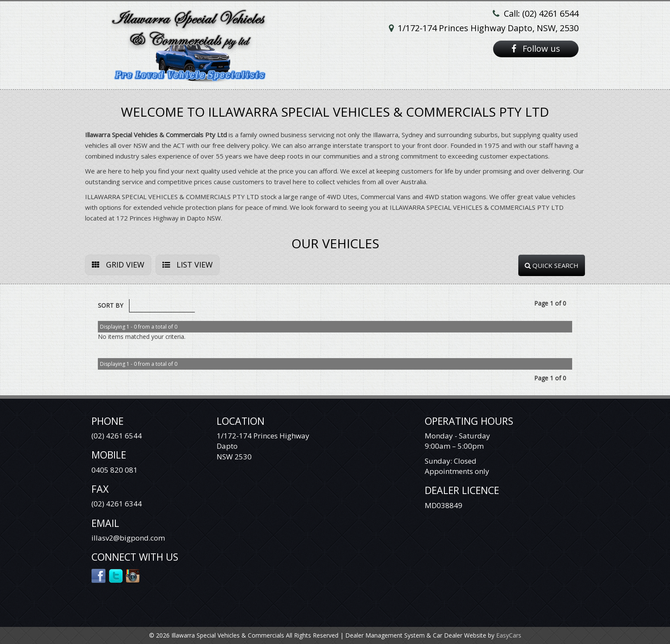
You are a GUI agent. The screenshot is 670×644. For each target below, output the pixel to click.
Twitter (116, 575)
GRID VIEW (118, 265)
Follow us (536, 49)
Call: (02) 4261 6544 (541, 13)
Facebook (99, 575)
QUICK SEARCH (552, 265)
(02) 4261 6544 (117, 436)
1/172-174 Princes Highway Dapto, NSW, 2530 (488, 28)
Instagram (133, 575)
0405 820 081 (115, 470)
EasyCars (509, 635)
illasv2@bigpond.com (128, 538)
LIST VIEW (188, 265)
